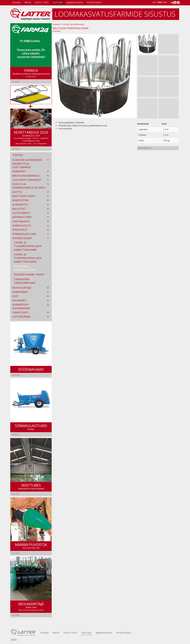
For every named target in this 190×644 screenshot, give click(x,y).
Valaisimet (20, 300)
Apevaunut (20, 230)
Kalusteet (19, 209)
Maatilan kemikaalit (26, 176)
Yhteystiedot (94, 2)
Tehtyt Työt (42, 2)
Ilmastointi (20, 312)
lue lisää (15, 82)
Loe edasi (15, 149)
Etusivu (16, 2)
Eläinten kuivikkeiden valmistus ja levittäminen (27, 164)
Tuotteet (58, 2)
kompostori (20, 200)
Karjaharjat (20, 292)
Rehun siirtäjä (22, 288)
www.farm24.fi (31, 76)
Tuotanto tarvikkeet (27, 180)
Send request (145, 148)
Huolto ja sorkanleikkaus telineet (29, 186)
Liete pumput (21, 213)
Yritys (28, 2)
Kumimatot (20, 205)
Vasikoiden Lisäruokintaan (25, 281)
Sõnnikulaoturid (24, 234)
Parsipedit (19, 171)
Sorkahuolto (22, 226)
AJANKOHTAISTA (75, 2)
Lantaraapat (21, 221)
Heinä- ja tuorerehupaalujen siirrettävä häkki (28, 246)
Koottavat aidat (24, 196)
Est (154, 2)
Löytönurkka (21, 317)
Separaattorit (22, 217)
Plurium (14, 640)
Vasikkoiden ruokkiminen (21, 306)
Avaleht (57, 24)
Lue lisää (15, 494)
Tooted (66, 24)
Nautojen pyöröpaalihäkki (25, 268)
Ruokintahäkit (22, 238)
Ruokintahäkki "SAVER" (30, 274)
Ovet (16, 296)
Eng (165, 2)
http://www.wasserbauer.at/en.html (31, 610)
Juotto (17, 192)
